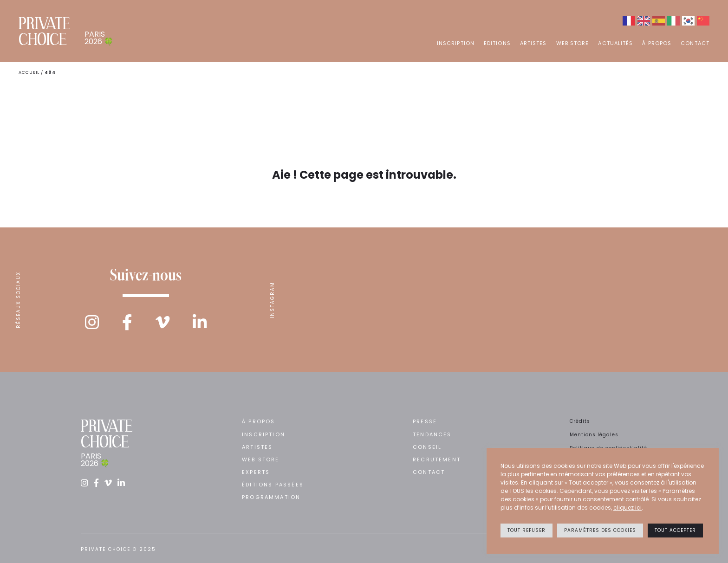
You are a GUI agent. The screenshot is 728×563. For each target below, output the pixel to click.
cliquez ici (627, 508)
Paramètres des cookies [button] (600, 530)
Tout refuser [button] (526, 530)
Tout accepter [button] (675, 530)
